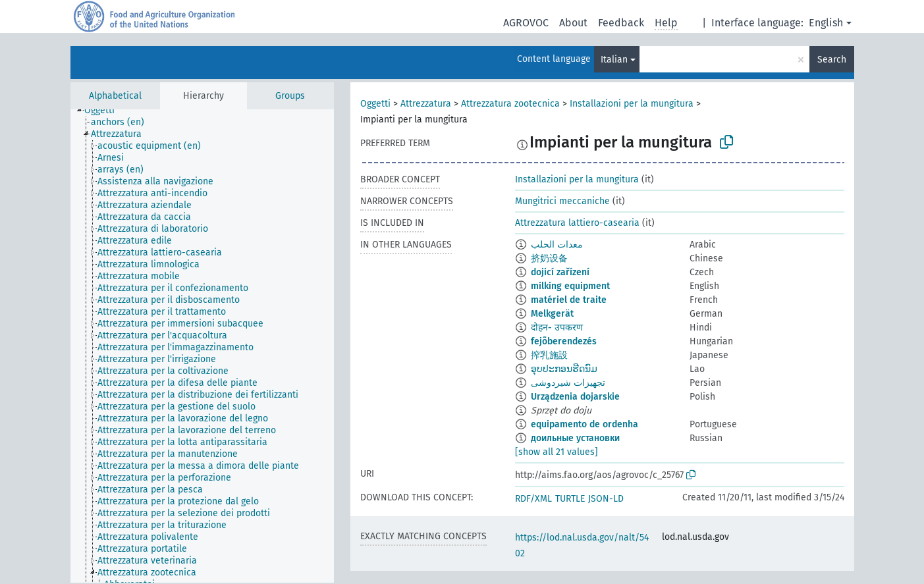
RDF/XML (533, 499)
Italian (614, 60)
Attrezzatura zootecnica (510, 104)
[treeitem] (105, 111)
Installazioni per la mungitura (632, 104)
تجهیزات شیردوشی (568, 383)
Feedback (621, 23)
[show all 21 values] (557, 452)
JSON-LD (606, 499)
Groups (290, 96)
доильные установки (575, 438)
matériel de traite (569, 300)
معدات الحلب (557, 245)
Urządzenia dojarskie (575, 397)
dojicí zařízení (560, 272)
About (573, 23)
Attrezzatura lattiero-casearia (577, 223)
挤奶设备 (549, 258)
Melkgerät (552, 314)
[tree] (202, 346)
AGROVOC (526, 23)
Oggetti (375, 104)
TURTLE (570, 499)
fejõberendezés (564, 341)
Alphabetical (115, 96)
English (826, 23)
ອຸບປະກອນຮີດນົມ (564, 369)
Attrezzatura (426, 104)
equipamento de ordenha (584, 424)
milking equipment (570, 286)
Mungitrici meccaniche (562, 201)
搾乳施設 (549, 355)
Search (832, 60)
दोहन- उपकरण (557, 328)
